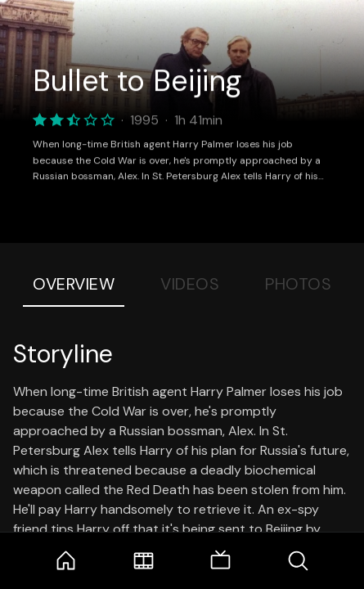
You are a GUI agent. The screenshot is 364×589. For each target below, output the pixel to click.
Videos (190, 284)
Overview (74, 284)
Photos (298, 284)
